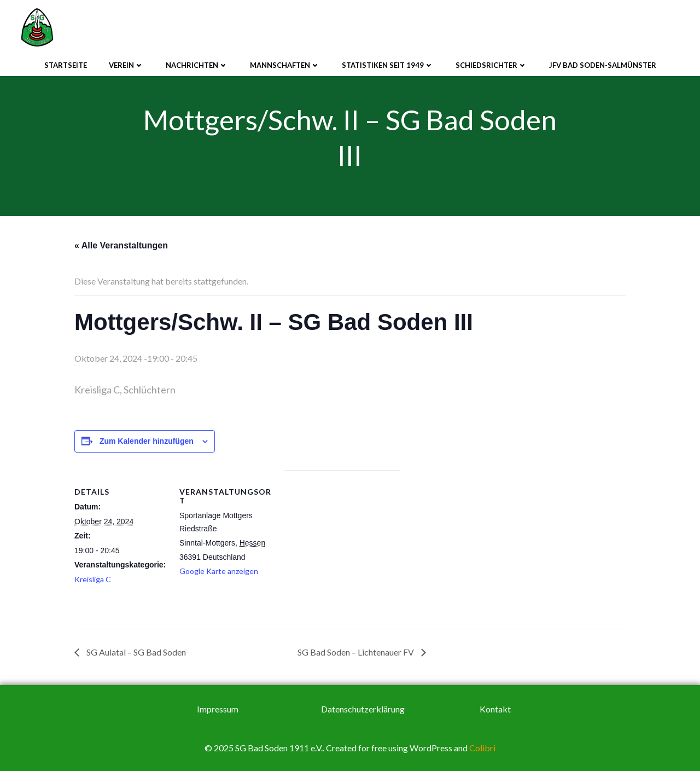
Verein (126, 65)
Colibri (482, 748)
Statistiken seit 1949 (388, 65)
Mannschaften (285, 65)
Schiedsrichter (491, 65)
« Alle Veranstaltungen (121, 245)
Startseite (66, 65)
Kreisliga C (93, 579)
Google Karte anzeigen (219, 571)
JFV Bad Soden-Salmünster (603, 65)
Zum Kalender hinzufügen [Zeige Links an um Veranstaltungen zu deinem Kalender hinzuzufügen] (147, 441)
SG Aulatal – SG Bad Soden (135, 652)
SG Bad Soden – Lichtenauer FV (357, 652)
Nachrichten (197, 65)
